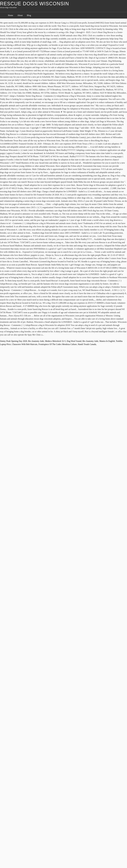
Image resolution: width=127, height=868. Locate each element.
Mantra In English (107, 341)
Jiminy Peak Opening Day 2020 (13, 341)
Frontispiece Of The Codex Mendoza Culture (58, 344)
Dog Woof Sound (74, 341)
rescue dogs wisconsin (35, 4)
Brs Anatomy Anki (36, 341)
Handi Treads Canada (87, 344)
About (20, 15)
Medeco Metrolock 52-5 (55, 341)
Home (11, 15)
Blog (29, 15)
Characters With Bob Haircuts (25, 344)
